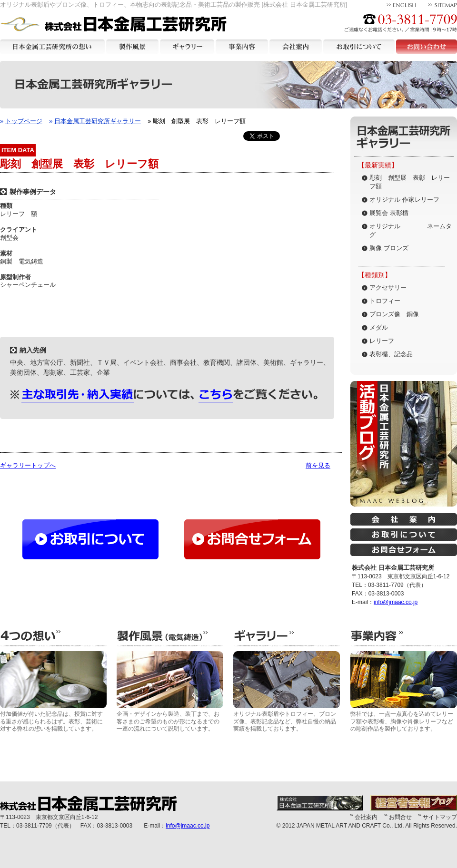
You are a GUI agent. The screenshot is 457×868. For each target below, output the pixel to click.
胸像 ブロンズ (389, 248)
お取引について (359, 47)
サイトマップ (440, 817)
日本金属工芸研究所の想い (52, 47)
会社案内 (296, 47)
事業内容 (242, 47)
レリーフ (382, 341)
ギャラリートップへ (28, 465)
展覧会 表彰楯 (389, 213)
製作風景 (132, 47)
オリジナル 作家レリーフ (404, 200)
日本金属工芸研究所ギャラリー (98, 121)
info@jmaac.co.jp (396, 602)
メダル (379, 327)
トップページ (24, 121)
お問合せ (400, 817)
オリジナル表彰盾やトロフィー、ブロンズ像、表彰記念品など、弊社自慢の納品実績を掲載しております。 (287, 692)
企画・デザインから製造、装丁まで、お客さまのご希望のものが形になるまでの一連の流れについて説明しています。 (170, 692)
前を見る (318, 465)
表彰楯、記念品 (391, 354)
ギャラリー (187, 47)
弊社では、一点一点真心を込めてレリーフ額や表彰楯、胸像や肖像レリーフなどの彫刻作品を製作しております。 (404, 692)
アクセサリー (388, 288)
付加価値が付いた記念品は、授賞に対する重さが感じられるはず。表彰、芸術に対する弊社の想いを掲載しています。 (53, 692)
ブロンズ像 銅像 (394, 314)
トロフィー (385, 301)
